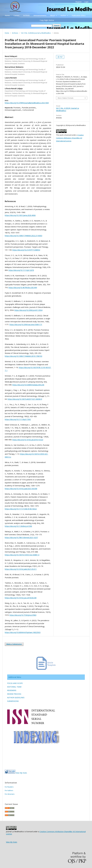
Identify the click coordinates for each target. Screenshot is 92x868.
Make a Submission (14, 644)
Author (64, 15)
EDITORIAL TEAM (14, 687)
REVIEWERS (12, 690)
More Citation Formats (66, 98)
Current (16, 15)
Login (86, 2)
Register (79, 2)
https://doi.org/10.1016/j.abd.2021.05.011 (21, 569)
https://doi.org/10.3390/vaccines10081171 (26, 325)
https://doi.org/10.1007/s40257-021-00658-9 (25, 399)
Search (57, 26)
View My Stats (21, 773)
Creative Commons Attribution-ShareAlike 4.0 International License (70, 138)
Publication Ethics (79, 15)
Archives (26, 15)
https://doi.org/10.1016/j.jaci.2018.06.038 (21, 598)
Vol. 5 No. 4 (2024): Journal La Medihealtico (36, 33)
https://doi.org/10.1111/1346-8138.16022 (21, 509)
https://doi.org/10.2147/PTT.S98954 (26, 250)
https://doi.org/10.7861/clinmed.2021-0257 (21, 538)
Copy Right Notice (47, 20)
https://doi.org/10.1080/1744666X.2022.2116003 (23, 236)
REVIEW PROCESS (14, 694)
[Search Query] (42, 26)
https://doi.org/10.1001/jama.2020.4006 (20, 215)
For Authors (9, 790)
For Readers (9, 787)
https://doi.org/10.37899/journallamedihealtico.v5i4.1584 (27, 103)
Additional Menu (15, 677)
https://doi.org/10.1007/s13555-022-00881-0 (22, 555)
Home (7, 15)
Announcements (40, 15)
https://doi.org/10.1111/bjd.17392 (18, 419)
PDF (61, 57)
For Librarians (10, 794)
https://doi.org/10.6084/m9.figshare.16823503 (23, 632)
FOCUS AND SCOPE (15, 683)
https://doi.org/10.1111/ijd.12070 (21, 270)
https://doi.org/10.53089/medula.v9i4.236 (28, 385)
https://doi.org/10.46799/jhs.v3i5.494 (23, 288)
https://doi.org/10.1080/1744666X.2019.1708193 (23, 356)
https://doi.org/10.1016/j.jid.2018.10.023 (28, 440)
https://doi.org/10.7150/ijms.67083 (23, 615)
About (53, 15)
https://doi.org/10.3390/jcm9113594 (28, 310)
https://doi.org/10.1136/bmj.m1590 (18, 526)
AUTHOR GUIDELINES (16, 698)
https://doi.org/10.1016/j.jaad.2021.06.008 (21, 489)
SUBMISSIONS (13, 701)
